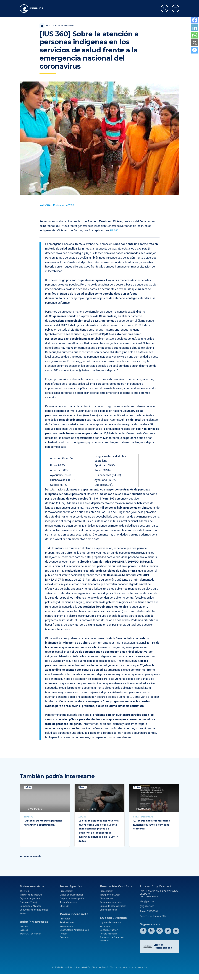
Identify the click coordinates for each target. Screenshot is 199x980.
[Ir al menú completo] (175, 9)
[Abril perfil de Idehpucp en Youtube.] (176, 934)
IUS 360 (114, 230)
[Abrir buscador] (164, 9)
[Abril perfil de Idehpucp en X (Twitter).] (168, 934)
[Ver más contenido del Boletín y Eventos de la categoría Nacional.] (46, 205)
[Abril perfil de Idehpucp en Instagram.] (160, 934)
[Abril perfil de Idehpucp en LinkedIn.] (151, 934)
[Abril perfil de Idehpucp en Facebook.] (143, 934)
